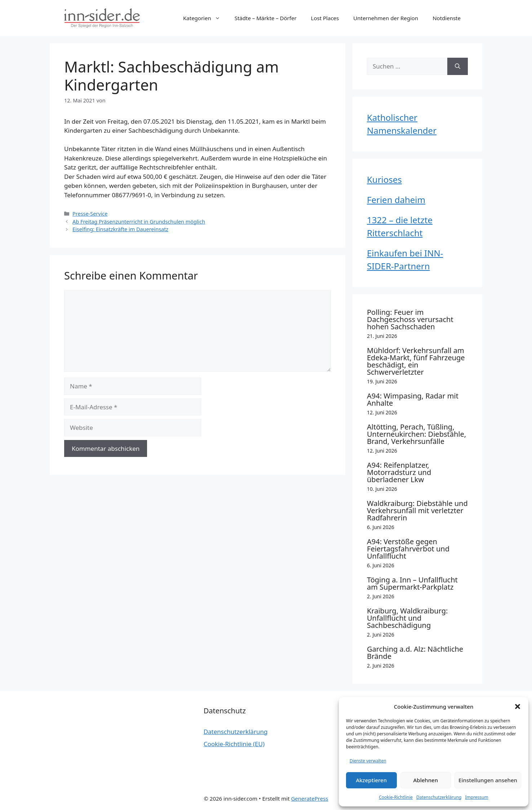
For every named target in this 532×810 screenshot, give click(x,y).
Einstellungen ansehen (488, 780)
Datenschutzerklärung (439, 797)
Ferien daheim (396, 200)
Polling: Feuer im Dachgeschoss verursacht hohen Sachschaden (410, 319)
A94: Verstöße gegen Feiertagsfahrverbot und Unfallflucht (408, 549)
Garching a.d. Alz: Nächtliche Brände (415, 653)
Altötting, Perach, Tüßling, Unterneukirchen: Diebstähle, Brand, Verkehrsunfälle (416, 434)
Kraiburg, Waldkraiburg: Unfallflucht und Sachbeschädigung (407, 618)
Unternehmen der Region (386, 18)
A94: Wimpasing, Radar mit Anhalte (413, 399)
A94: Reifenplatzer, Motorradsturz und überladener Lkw (399, 472)
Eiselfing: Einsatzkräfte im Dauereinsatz (120, 229)
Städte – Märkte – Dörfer (266, 18)
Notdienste (447, 18)
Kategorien (205, 18)
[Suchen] (458, 66)
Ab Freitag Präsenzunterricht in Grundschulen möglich (139, 222)
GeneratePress (309, 798)
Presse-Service (90, 214)
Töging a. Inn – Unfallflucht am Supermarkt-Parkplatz (412, 583)
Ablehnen (426, 780)
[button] (518, 706)
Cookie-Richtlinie (396, 797)
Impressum (476, 797)
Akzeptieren (371, 780)
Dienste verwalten (368, 761)
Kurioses (384, 179)
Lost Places (325, 18)
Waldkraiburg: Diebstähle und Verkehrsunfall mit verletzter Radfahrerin (417, 510)
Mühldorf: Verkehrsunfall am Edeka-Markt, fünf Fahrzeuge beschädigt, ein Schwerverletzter (416, 361)
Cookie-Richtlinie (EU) (234, 744)
